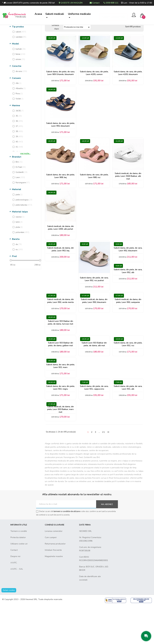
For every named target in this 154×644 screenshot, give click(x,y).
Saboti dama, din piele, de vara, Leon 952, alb (128, 300)
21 (104, 471)
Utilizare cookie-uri (19, 582)
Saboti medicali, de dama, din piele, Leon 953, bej (61, 276)
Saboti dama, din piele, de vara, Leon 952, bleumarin (128, 276)
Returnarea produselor (55, 582)
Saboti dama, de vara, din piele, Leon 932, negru (61, 423)
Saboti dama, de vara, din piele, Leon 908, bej (61, 200)
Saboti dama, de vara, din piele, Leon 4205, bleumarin (128, 93)
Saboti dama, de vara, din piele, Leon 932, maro (61, 400)
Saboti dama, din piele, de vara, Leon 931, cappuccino (94, 423)
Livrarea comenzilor (54, 570)
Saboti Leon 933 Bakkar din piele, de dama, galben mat (61, 377)
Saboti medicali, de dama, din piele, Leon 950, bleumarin (94, 330)
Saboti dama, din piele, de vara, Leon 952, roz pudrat (94, 306)
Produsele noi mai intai (77, 47)
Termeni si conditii (19, 570)
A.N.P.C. (14, 601)
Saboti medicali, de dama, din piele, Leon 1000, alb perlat (61, 253)
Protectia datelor (18, 576)
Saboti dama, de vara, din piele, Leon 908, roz (94, 200)
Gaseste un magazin (71, 3)
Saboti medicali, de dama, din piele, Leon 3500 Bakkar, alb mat (128, 200)
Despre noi (15, 595)
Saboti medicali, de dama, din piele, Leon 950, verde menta (61, 330)
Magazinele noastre (54, 595)
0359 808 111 (111, 3)
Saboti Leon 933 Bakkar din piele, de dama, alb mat (94, 377)
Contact (95, 3)
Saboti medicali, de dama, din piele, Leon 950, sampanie (128, 330)
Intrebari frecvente (53, 589)
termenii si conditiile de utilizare (67, 550)
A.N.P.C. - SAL (17, 608)
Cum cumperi (51, 576)
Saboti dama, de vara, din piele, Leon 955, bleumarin (61, 147)
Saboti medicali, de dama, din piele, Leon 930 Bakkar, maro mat (61, 447)
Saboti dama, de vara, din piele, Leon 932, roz (128, 377)
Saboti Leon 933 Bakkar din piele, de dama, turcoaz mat (60, 353)
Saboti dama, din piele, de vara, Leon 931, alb (128, 423)
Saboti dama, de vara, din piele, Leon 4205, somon (94, 93)
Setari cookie (9, 629)
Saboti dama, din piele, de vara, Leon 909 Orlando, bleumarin (60, 94)
